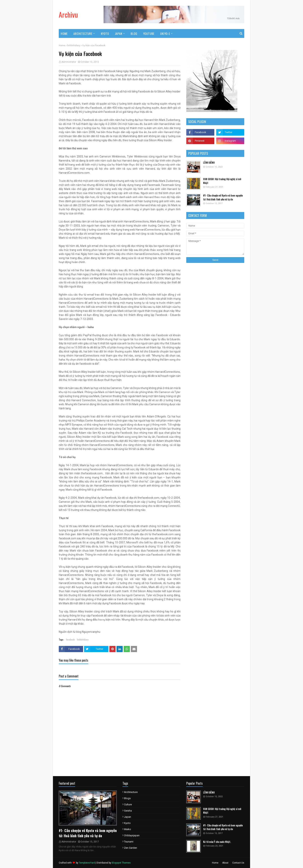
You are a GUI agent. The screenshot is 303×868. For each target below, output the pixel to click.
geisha (128, 811)
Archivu (68, 14)
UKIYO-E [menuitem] (165, 33)
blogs (127, 798)
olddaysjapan (132, 835)
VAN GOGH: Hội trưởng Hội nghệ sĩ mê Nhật (222, 181)
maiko (128, 829)
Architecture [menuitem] (83, 33)
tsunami (129, 842)
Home (62, 45)
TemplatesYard (87, 863)
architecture (131, 792)
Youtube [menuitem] (149, 33)
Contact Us (238, 863)
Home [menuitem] (64, 33)
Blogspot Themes (121, 863)
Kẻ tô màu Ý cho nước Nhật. (217, 842)
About (225, 863)
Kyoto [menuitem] (105, 33)
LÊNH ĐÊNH (209, 163)
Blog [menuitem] (134, 33)
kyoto (127, 823)
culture (128, 804)
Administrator (69, 62)
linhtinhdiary (74, 45)
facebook (70, 639)
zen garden (131, 848)
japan (128, 817)
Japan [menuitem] (119, 33)
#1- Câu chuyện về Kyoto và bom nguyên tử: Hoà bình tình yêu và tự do (223, 197)
